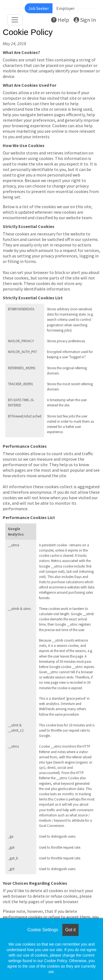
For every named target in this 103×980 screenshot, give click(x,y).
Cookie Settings (43, 930)
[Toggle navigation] (15, 20)
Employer (66, 8)
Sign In (85, 20)
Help (60, 20)
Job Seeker (39, 8)
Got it (70, 930)
